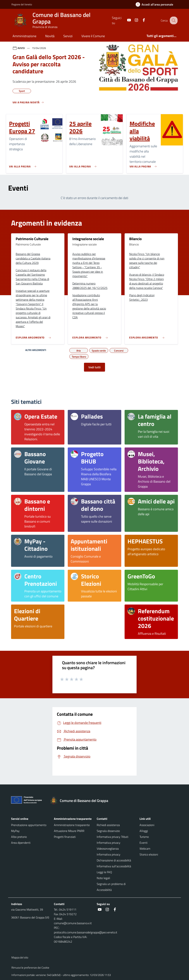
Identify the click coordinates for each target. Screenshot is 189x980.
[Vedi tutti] (28, 104)
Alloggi (144, 831)
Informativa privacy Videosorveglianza (109, 846)
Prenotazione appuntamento (29, 825)
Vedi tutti (94, 367)
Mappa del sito (20, 957)
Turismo (144, 837)
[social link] (126, 20)
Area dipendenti (21, 843)
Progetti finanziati (65, 837)
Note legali (103, 878)
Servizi (68, 36)
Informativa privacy (109, 854)
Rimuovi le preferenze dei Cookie (30, 968)
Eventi (144, 843)
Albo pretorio (19, 837)
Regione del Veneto (22, 4)
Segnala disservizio (108, 831)
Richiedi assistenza (108, 825)
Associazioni (147, 825)
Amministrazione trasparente (72, 825)
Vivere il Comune (93, 36)
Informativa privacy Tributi (112, 837)
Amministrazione (24, 36)
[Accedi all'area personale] (156, 4)
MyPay (15, 831)
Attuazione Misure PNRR (69, 831)
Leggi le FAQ (104, 872)
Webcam (145, 849)
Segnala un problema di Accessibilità (111, 887)
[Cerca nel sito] (173, 20)
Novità (50, 36)
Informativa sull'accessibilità (114, 866)
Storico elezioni (149, 854)
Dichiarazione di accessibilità (114, 860)
